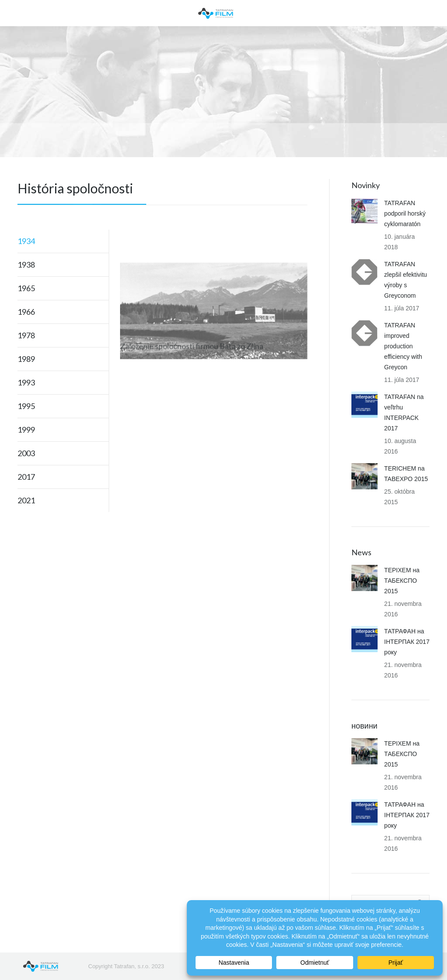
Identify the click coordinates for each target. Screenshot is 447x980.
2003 (26, 453)
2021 (26, 500)
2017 (26, 477)
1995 (26, 406)
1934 (26, 241)
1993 (26, 382)
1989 (26, 359)
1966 (26, 312)
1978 (26, 335)
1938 (26, 265)
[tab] (63, 241)
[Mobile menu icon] (14, 13)
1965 (26, 288)
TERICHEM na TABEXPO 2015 (406, 474)
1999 (26, 430)
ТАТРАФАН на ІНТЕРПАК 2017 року (407, 642)
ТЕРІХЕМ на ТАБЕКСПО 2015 (402, 581)
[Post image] (364, 211)
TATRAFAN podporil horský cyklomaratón (405, 213)
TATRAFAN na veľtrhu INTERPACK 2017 (404, 413)
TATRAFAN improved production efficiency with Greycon (403, 346)
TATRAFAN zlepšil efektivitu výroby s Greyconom (406, 280)
